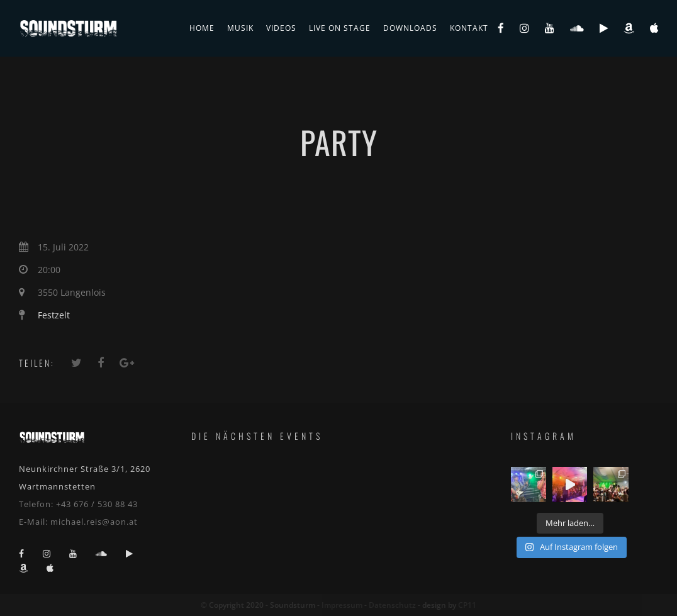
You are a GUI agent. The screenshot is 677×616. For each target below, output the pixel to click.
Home (202, 28)
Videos (281, 28)
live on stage (340, 28)
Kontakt (469, 28)
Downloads (410, 28)
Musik (240, 28)
